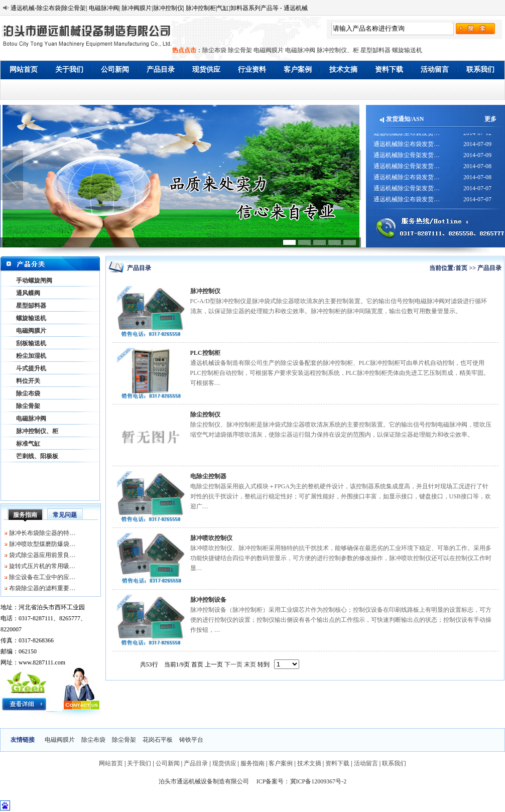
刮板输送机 (31, 343)
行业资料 (252, 70)
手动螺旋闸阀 (34, 281)
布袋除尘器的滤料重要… (42, 588)
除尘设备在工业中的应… (42, 577)
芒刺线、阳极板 (37, 456)
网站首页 (24, 70)
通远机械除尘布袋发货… (407, 136)
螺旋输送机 (407, 50)
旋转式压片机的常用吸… (42, 566)
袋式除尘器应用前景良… (42, 555)
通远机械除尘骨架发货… (407, 158)
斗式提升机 (31, 368)
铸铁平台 (191, 740)
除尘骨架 (240, 50)
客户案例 (298, 70)
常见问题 (65, 515)
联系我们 (480, 70)
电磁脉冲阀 (300, 50)
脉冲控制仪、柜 (338, 50)
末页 (250, 664)
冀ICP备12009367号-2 (319, 781)
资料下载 (389, 70)
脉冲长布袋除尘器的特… (42, 533)
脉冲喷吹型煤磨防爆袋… (42, 544)
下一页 (233, 664)
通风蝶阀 (28, 293)
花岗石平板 (158, 740)
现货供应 (206, 70)
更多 (490, 119)
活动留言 (435, 70)
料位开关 (28, 381)
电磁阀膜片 (269, 50)
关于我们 (69, 70)
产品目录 (161, 70)
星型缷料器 (375, 50)
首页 (461, 268)
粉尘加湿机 (31, 356)
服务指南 (25, 515)
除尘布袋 (214, 50)
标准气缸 (28, 444)
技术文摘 (343, 70)
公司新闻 (115, 70)
